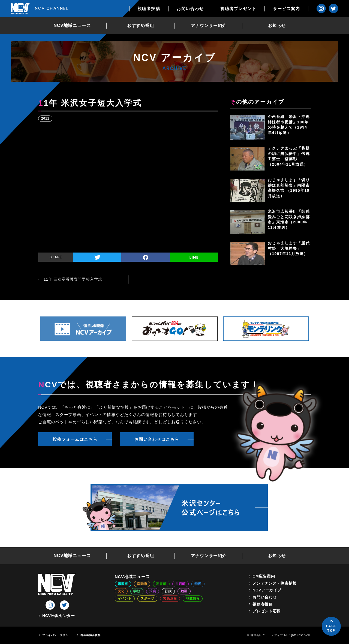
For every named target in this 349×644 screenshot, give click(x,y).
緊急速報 (170, 599)
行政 (168, 591)
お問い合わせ (190, 9)
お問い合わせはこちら (157, 439)
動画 (184, 591)
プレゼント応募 (267, 611)
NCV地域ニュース (72, 25)
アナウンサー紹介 (209, 25)
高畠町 (161, 584)
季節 (198, 584)
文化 (121, 591)
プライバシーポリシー (57, 635)
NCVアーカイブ (267, 590)
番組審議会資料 (91, 635)
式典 (153, 591)
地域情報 (193, 599)
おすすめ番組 (141, 25)
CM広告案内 (264, 576)
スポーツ (147, 599)
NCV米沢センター (59, 616)
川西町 (180, 584)
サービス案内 (286, 9)
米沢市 (123, 584)
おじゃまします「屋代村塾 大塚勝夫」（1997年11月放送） (289, 248)
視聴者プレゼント (238, 9)
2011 (45, 119)
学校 (137, 591)
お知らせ (277, 25)
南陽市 (142, 584)
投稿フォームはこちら (75, 439)
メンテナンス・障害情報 (275, 583)
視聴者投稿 (149, 9)
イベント (125, 599)
